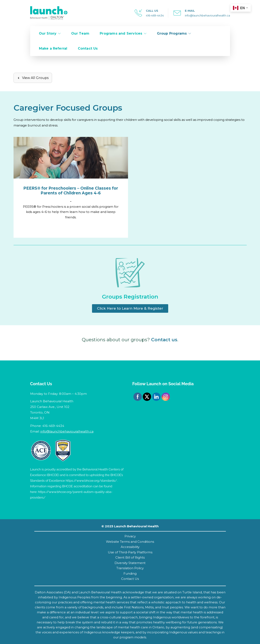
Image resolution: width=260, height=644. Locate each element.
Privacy (130, 536)
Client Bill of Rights (130, 557)
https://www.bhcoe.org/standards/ (91, 481)
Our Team (80, 33)
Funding (130, 573)
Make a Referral (53, 48)
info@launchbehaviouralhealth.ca (207, 15)
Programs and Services (121, 33)
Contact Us (88, 48)
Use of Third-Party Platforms (130, 552)
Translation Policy (130, 568)
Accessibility (130, 547)
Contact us (164, 340)
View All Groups (33, 78)
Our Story (48, 33)
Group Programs (172, 33)
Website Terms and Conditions (130, 542)
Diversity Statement (130, 563)
